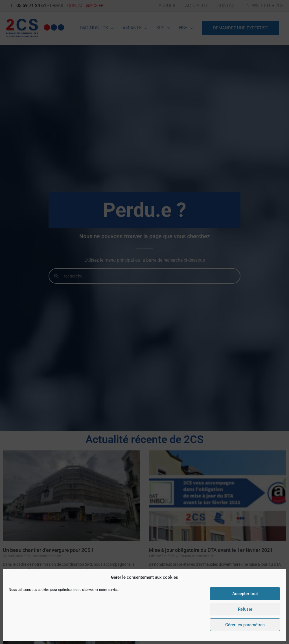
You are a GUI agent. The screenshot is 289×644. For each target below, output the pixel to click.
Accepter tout (245, 594)
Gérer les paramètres (245, 625)
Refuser (245, 609)
